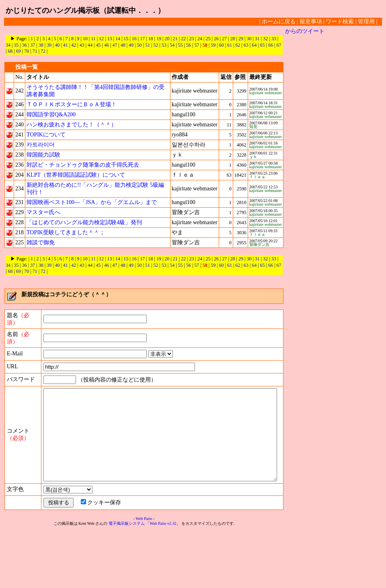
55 (175, 45)
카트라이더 (41, 145)
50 (133, 45)
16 (134, 39)
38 (35, 45)
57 (191, 45)
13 (110, 39)
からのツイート (308, 31)
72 (35, 51)
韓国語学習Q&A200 (51, 115)
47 (109, 45)
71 (27, 51)
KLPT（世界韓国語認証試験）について (76, 175)
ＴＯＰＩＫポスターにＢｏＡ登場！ (72, 104)
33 (274, 39)
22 (183, 39)
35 (10, 45)
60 (216, 45)
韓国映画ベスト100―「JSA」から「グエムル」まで (92, 202)
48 (117, 45)
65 (257, 45)
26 (216, 39)
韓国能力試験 (43, 155)
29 (241, 39)
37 (27, 45)
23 (192, 39)
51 (142, 45)
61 (224, 45)
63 (240, 45)
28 (233, 39)
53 (158, 45)
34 (282, 39)
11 (93, 39)
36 (18, 45)
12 (101, 39)
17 (142, 39)
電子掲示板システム (128, 581)
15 (126, 39)
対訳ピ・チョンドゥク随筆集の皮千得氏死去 (83, 165)
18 (151, 39)
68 (281, 45)
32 (265, 39)
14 (118, 39)
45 (92, 45)
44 (84, 45)
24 (200, 39)
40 (51, 45)
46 (101, 45)
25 (208, 39)
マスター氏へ (43, 212)
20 (167, 39)
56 (183, 45)
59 (207, 45)
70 (18, 51)
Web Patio (145, 576)
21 (175, 39)
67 (273, 45)
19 (159, 39)
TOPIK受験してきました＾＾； (66, 232)
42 (68, 45)
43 (76, 45)
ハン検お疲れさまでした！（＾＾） (72, 125)
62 (232, 45)
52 (150, 45)
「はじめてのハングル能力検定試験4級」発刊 (84, 222)
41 (60, 45)
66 (265, 45)
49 (125, 45)
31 (257, 39)
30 (249, 39)
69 (10, 51)
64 (248, 45)
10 (85, 39)
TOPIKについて (46, 135)
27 (224, 39)
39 (43, 45)
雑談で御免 (41, 242)
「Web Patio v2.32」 (164, 581)
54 (166, 45)
